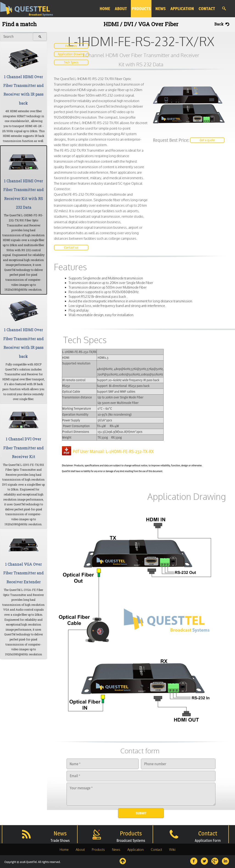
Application (136, 850)
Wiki (172, 850)
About (80, 850)
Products (98, 850)
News (116, 850)
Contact (156, 850)
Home (64, 850)
